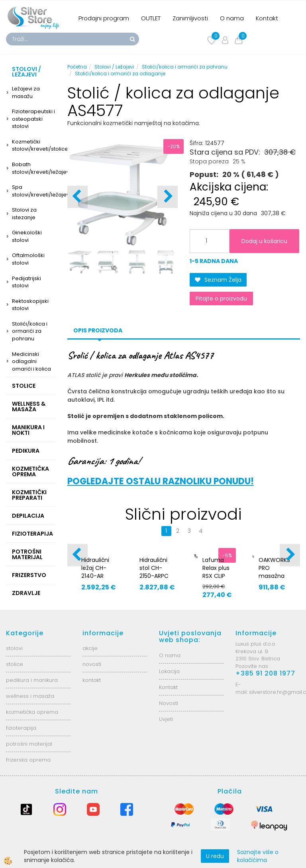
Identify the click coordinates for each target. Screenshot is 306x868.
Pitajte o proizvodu (221, 298)
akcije (90, 648)
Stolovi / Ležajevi (114, 67)
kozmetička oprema (32, 712)
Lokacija (169, 671)
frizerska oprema (28, 760)
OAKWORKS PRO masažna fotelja (274, 572)
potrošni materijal (29, 744)
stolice (15, 664)
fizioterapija (21, 728)
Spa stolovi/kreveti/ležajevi (34, 191)
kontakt (92, 680)
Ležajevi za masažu (26, 92)
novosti (92, 664)
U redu (215, 856)
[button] (168, 197)
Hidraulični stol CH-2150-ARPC (154, 568)
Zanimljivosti (190, 18)
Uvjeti (166, 719)
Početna (77, 67)
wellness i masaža (30, 696)
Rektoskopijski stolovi (30, 305)
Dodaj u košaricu (264, 241)
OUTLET (151, 18)
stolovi (14, 648)
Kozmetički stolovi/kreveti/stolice (34, 145)
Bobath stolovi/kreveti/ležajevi (34, 168)
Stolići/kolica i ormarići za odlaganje (120, 74)
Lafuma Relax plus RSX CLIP (216, 568)
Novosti (169, 703)
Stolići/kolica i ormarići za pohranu (30, 331)
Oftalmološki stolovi (28, 259)
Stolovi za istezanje (24, 214)
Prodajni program (104, 18)
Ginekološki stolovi (27, 236)
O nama (232, 18)
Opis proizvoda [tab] (98, 330)
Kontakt (267, 18)
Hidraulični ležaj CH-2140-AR (95, 568)
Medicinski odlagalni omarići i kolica (31, 361)
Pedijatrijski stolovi (26, 282)
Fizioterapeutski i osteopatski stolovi (33, 119)
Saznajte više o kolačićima (258, 856)
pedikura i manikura (32, 680)
